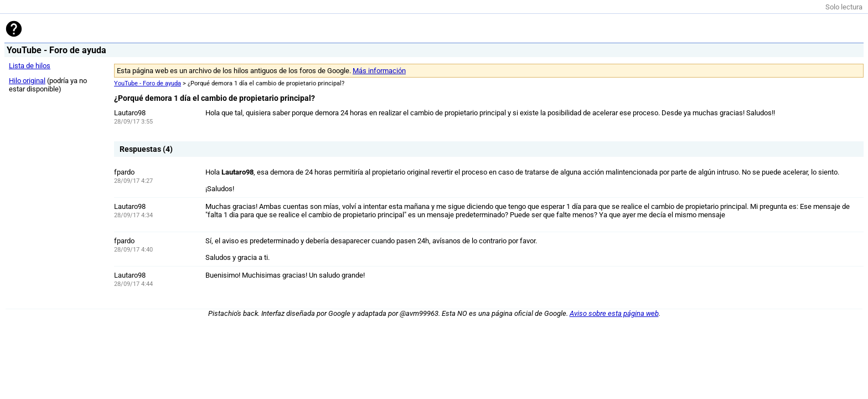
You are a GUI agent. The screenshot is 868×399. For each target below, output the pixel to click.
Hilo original (27, 81)
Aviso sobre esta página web (614, 313)
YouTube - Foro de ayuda (148, 83)
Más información (379, 71)
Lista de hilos (30, 66)
